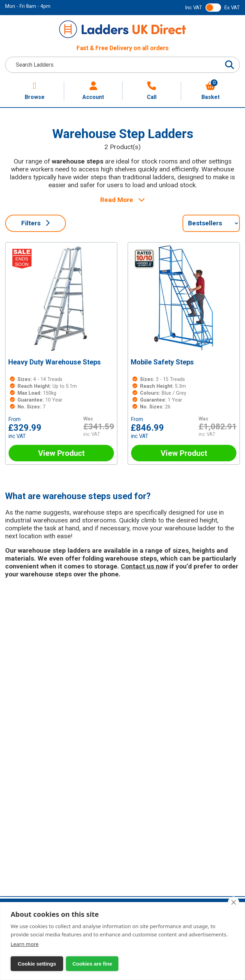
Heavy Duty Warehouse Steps (55, 362)
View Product (61, 453)
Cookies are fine (82, 964)
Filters (36, 223)
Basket (211, 91)
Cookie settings (34, 964)
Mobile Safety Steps (162, 362)
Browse (35, 91)
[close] (234, 902)
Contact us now (144, 566)
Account (93, 91)
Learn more (25, 944)
